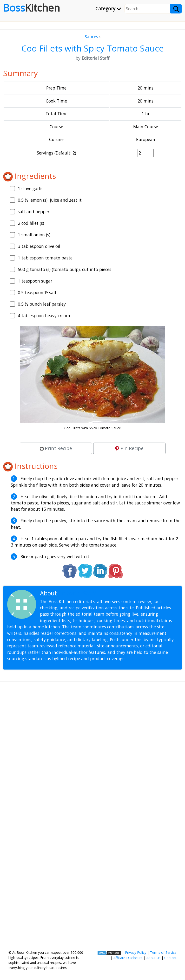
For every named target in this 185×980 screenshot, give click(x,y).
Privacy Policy (136, 952)
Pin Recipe (129, 448)
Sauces (91, 37)
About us (153, 958)
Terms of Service (163, 952)
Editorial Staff (77, 593)
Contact (170, 958)
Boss (31, 8)
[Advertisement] (92, 737)
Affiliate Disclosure (128, 958)
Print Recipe (56, 448)
